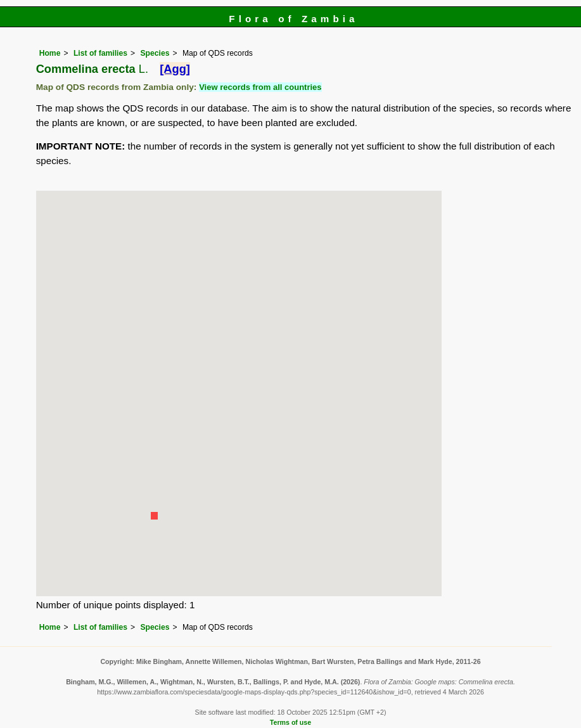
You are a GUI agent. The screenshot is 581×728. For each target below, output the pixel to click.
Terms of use (290, 722)
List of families (100, 53)
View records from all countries (260, 87)
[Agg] (175, 69)
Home (50, 53)
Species (155, 53)
